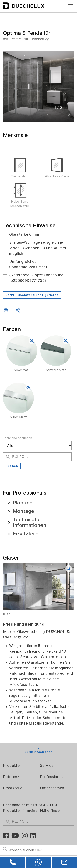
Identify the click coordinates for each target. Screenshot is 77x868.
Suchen (12, 466)
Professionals (52, 777)
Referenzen (13, 777)
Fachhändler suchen (18, 438)
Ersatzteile (13, 788)
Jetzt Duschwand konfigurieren (32, 295)
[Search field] (38, 850)
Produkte (11, 765)
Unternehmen (52, 788)
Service (47, 765)
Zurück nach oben (38, 752)
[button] (48, 115)
